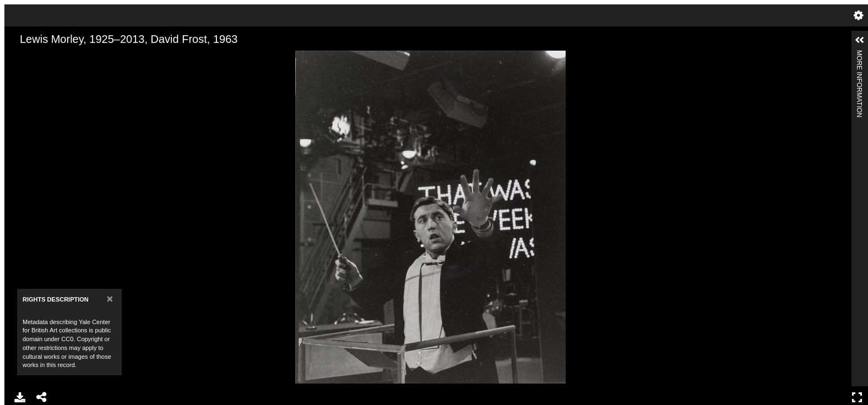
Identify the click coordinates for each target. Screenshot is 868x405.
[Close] (110, 299)
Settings (859, 15)
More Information (859, 55)
